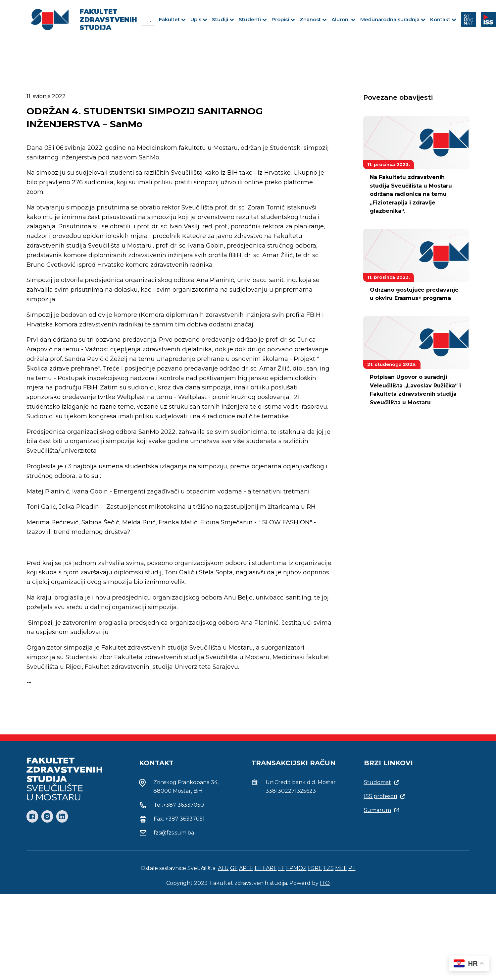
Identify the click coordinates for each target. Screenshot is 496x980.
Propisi (283, 19)
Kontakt (443, 19)
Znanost (313, 19)
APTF (246, 868)
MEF (341, 868)
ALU (223, 868)
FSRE (315, 868)
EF (259, 868)
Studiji (223, 19)
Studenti (253, 19)
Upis (199, 19)
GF (234, 868)
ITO (325, 883)
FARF (270, 868)
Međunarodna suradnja (393, 19)
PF (352, 868)
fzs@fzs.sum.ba (174, 833)
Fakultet (172, 19)
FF (281, 868)
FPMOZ (296, 868)
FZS (329, 868)
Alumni (344, 19)
